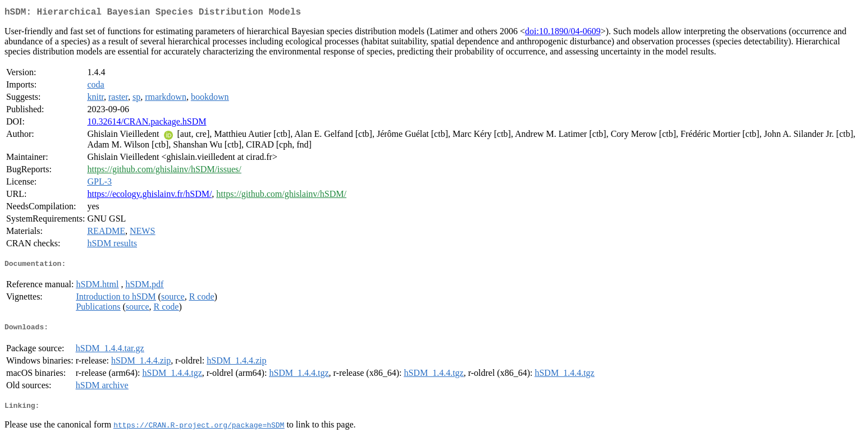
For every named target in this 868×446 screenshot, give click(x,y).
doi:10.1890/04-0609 (563, 33)
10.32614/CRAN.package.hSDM (147, 124)
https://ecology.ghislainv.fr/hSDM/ (149, 196)
